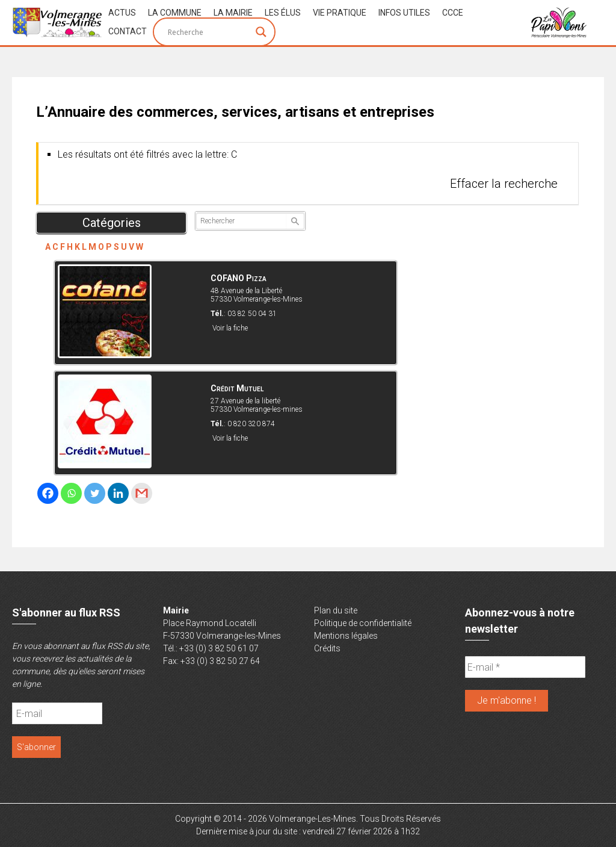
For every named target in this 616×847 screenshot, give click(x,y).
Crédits (327, 648)
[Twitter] (95, 493)
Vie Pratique (340, 13)
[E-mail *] (525, 667)
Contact (128, 31)
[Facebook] (48, 493)
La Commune (175, 13)
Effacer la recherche (504, 184)
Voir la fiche (230, 328)
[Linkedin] (118, 493)
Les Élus (283, 13)
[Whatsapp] (71, 493)
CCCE (453, 13)
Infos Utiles (404, 13)
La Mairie (233, 13)
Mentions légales (346, 636)
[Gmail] (142, 493)
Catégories (112, 223)
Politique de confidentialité (363, 623)
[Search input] (209, 32)
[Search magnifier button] (261, 32)
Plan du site (336, 610)
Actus (122, 13)
